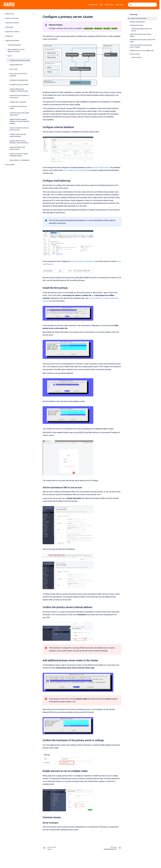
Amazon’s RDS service (101, 167)
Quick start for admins (12, 23)
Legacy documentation (12, 41)
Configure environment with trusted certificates (18, 135)
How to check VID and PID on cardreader (18, 75)
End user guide (10, 165)
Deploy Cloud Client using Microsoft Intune (17, 148)
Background (9, 36)
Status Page (119, 5)
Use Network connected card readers (18, 107)
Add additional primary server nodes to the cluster (142, 41)
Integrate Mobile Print (16, 65)
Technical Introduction (14, 45)
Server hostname (136, 57)
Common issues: (135, 54)
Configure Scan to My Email (18, 102)
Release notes (10, 14)
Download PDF (93, 5)
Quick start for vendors (12, 32)
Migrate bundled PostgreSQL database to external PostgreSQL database (19, 121)
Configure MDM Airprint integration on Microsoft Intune (19, 90)
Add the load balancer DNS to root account (142, 30)
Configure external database (138, 18)
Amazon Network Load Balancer (83, 261)
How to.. (10, 56)
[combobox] (142, 5)
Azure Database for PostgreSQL (75, 170)
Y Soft (101, 5)
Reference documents (12, 18)
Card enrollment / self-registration (20, 160)
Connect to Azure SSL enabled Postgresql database (19, 155)
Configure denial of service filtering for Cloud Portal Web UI (19, 142)
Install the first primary (136, 25)
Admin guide (9, 27)
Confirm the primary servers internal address (140, 35)
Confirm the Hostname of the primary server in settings (141, 46)
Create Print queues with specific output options (19, 114)
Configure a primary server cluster (20, 60)
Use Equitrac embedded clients (19, 80)
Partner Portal (109, 5)
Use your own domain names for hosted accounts (19, 129)
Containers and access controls (19, 85)
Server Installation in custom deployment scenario (16, 50)
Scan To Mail (13, 69)
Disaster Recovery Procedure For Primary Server (19, 96)
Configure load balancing (137, 22)
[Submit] (130, 5)
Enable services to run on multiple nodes (142, 51)
